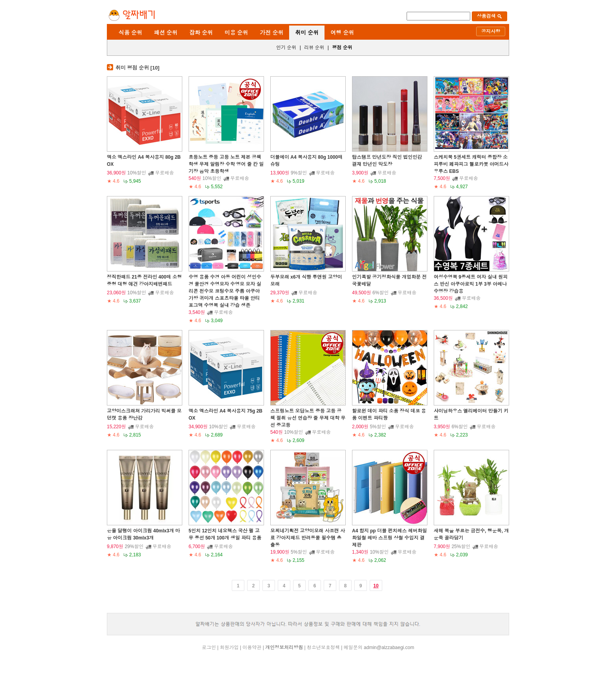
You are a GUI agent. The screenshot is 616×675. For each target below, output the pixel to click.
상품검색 (489, 16)
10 (376, 586)
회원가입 (229, 647)
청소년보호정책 (323, 647)
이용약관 (252, 647)
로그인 (209, 647)
